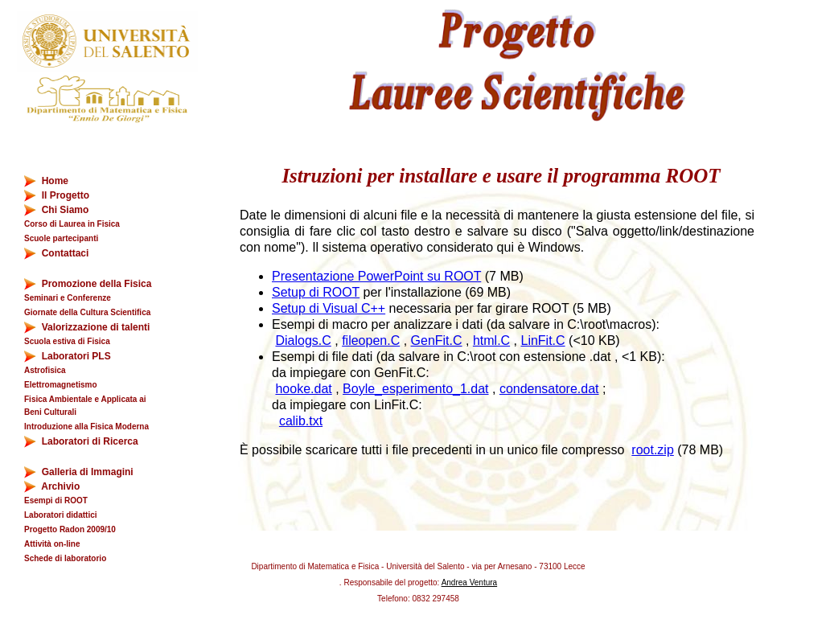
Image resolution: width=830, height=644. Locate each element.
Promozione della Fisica (88, 284)
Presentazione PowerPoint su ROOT (376, 276)
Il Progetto (57, 196)
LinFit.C (542, 340)
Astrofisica (45, 370)
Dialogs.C (303, 340)
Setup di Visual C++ (329, 308)
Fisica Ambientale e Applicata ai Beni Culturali (85, 406)
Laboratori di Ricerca (81, 442)
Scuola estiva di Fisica (67, 341)
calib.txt (301, 421)
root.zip (652, 450)
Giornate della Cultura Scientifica (87, 312)
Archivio (62, 487)
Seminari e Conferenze (68, 298)
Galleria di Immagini (79, 472)
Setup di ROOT (316, 292)
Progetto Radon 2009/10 (70, 529)
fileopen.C (371, 340)
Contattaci (56, 254)
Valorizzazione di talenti (87, 328)
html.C (491, 340)
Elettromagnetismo (61, 385)
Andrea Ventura (470, 582)
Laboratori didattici (61, 515)
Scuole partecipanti (61, 238)
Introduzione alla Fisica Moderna (86, 427)
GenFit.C (437, 340)
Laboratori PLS (68, 357)
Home (46, 181)
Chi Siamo (56, 210)
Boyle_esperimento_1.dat (415, 389)
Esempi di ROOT (56, 500)
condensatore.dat (549, 389)
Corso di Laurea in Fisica (72, 224)
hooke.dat (303, 389)
